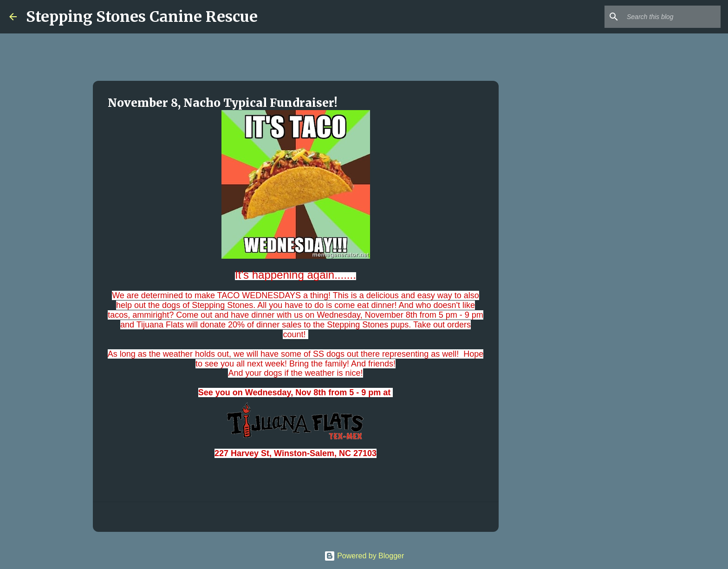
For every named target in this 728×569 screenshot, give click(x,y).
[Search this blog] (672, 17)
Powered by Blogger (364, 556)
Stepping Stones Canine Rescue (142, 17)
